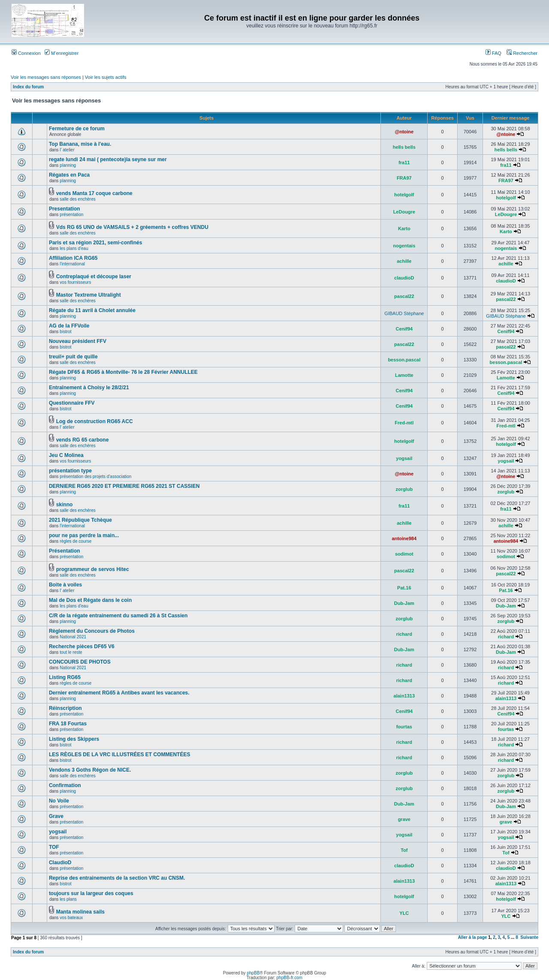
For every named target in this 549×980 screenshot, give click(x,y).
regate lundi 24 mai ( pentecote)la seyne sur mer (108, 159)
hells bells (404, 147)
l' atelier (67, 150)
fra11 (404, 162)
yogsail (404, 458)
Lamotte (404, 375)
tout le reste (71, 652)
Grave (56, 816)
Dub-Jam (404, 603)
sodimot (404, 554)
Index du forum (28, 87)
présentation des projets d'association (95, 476)
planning (68, 165)
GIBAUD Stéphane (404, 313)
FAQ (493, 53)
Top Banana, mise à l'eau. (80, 144)
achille (404, 261)
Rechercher (522, 53)
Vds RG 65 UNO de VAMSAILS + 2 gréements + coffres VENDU (132, 227)
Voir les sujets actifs (106, 77)
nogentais (404, 246)
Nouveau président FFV (78, 341)
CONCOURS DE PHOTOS (80, 662)
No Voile (59, 801)
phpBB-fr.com (290, 978)
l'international (72, 264)
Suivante (529, 937)
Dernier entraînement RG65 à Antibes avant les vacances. (119, 693)
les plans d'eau (74, 248)
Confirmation (65, 785)
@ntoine (404, 132)
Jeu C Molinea (66, 455)
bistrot (65, 332)
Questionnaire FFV (72, 403)
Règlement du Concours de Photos (92, 631)
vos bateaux (71, 918)
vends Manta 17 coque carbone (94, 193)
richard (404, 634)
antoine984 (404, 538)
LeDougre (404, 212)
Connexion (26, 53)
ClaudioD (60, 863)
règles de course (75, 541)
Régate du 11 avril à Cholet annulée (92, 310)
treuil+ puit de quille (73, 357)
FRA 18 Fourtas (68, 724)
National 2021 (73, 637)
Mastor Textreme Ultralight (89, 295)
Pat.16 (404, 588)
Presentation (65, 209)
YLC (404, 913)
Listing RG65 (65, 677)
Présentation (65, 551)
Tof (404, 850)
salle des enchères (77, 199)
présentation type (70, 471)
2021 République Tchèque (80, 520)
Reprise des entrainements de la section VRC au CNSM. (117, 878)
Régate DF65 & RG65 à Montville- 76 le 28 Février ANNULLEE (123, 372)
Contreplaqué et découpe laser (94, 277)
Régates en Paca (69, 175)
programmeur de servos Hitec (93, 569)
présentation (71, 215)
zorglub (404, 489)
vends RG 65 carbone (83, 440)
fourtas (404, 727)
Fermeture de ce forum (77, 129)
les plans (68, 899)
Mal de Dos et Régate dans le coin (90, 600)
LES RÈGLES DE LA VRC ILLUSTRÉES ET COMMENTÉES (120, 755)
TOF (54, 847)
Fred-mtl (404, 423)
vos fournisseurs (75, 282)
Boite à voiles (65, 585)
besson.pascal (404, 360)
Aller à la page (473, 937)
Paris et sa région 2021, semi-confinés (95, 243)
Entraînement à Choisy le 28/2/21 (89, 388)
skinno (65, 505)
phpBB (253, 973)
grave (404, 819)
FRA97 (404, 178)
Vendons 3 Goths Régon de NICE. (90, 770)
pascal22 (404, 296)
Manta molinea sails (80, 912)
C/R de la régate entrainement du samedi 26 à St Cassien (118, 616)
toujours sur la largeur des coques (91, 893)
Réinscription (65, 708)
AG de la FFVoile (69, 326)
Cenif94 (404, 329)
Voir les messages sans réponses (46, 77)
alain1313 (404, 696)
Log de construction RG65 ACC (95, 421)
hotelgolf (404, 195)
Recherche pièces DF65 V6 (82, 646)
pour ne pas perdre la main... (84, 535)
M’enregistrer (62, 53)
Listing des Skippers (74, 739)
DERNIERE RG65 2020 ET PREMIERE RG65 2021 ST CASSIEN (124, 486)
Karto (404, 228)
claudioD (404, 278)
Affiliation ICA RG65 (73, 258)
